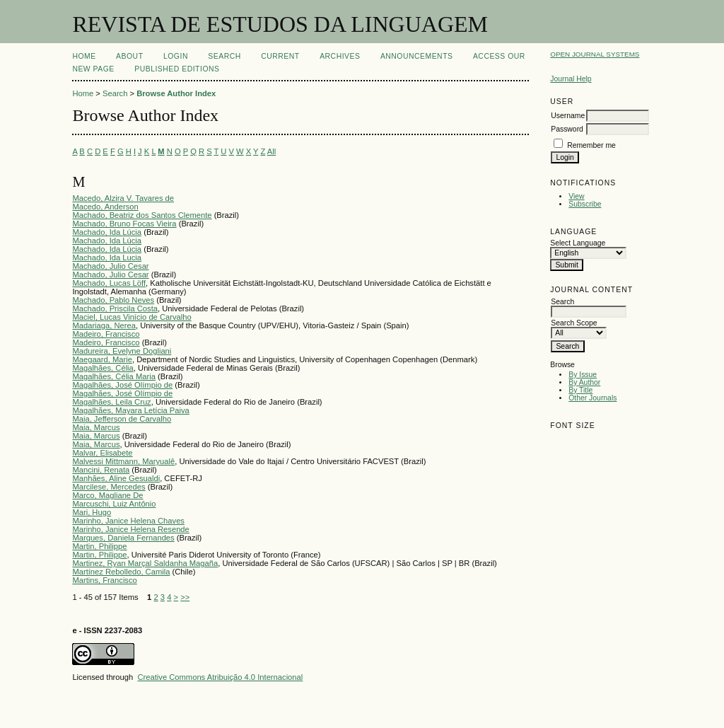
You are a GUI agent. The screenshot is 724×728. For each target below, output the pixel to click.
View (576, 196)
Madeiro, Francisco (106, 334)
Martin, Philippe (99, 546)
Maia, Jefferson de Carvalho (122, 419)
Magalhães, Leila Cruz (111, 402)
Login (176, 56)
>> (185, 597)
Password (567, 129)
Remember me (591, 145)
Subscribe (585, 204)
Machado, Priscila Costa (115, 308)
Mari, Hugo (92, 512)
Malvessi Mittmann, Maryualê (123, 461)
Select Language (578, 243)
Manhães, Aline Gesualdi (116, 478)
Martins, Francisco (104, 580)
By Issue (583, 375)
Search (224, 56)
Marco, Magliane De (107, 495)
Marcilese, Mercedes (109, 487)
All (271, 151)
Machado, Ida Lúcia (107, 232)
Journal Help (571, 79)
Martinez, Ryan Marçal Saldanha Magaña (145, 563)
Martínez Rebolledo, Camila (121, 572)
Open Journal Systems (595, 54)
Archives (340, 56)
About (129, 56)
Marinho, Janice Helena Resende (130, 529)
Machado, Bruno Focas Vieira (124, 224)
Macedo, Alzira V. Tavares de (123, 198)
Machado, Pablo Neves (113, 300)
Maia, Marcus (96, 427)
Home (84, 56)
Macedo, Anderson (105, 207)
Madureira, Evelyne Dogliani (122, 351)
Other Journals (592, 398)
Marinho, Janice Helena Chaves (128, 521)
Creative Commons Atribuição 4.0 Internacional (220, 677)
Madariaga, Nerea (104, 325)
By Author (584, 382)
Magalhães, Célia (103, 368)
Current (280, 56)
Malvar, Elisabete (102, 453)
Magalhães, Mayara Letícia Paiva (130, 410)
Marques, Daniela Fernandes (123, 538)
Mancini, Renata (101, 470)
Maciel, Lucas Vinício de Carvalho (132, 317)
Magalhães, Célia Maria (114, 376)
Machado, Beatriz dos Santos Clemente (142, 215)
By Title (580, 390)
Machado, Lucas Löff (109, 283)
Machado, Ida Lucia (107, 258)
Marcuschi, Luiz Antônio (114, 504)
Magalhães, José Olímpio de (122, 385)
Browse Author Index (176, 93)
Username (568, 116)
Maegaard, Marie (102, 359)
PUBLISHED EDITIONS (177, 69)
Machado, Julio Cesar (110, 266)
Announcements (417, 56)
